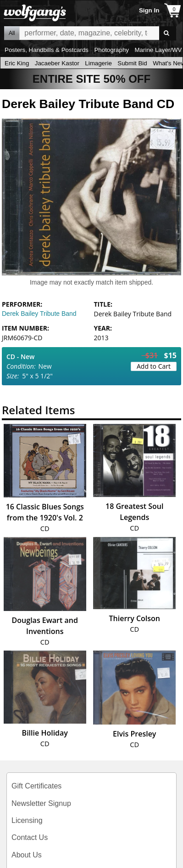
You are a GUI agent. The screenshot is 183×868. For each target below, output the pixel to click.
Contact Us (30, 837)
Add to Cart (154, 366)
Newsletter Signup (41, 803)
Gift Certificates (36, 786)
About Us (27, 855)
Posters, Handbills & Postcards (47, 50)
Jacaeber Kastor (57, 63)
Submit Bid (132, 63)
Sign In (149, 10)
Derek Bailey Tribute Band (39, 314)
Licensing (27, 820)
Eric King (17, 63)
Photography (111, 50)
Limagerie (98, 63)
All (12, 33)
